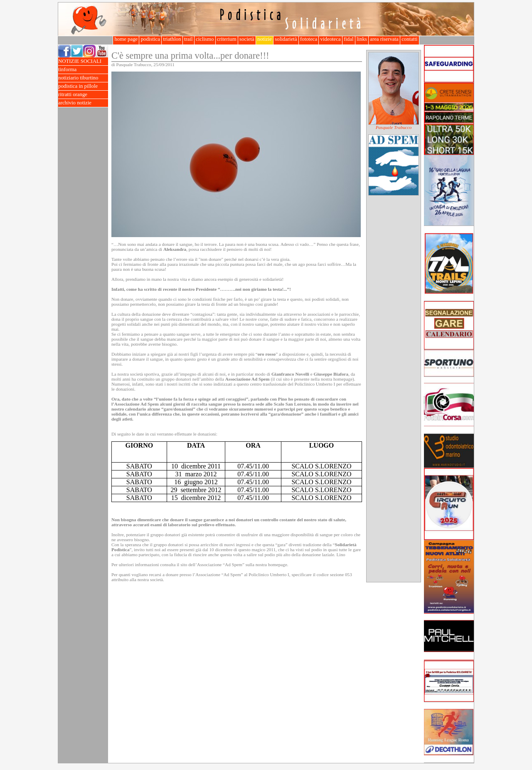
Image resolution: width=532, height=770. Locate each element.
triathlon (172, 39)
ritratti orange (83, 95)
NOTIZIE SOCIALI (83, 61)
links (362, 39)
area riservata (384, 39)
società (247, 39)
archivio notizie (83, 103)
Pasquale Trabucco (394, 127)
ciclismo (205, 39)
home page (126, 39)
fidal (349, 39)
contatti (410, 39)
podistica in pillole (83, 86)
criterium (227, 39)
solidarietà (286, 39)
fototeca (309, 39)
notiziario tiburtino (83, 78)
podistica (150, 39)
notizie (265, 39)
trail (188, 39)
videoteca (330, 39)
